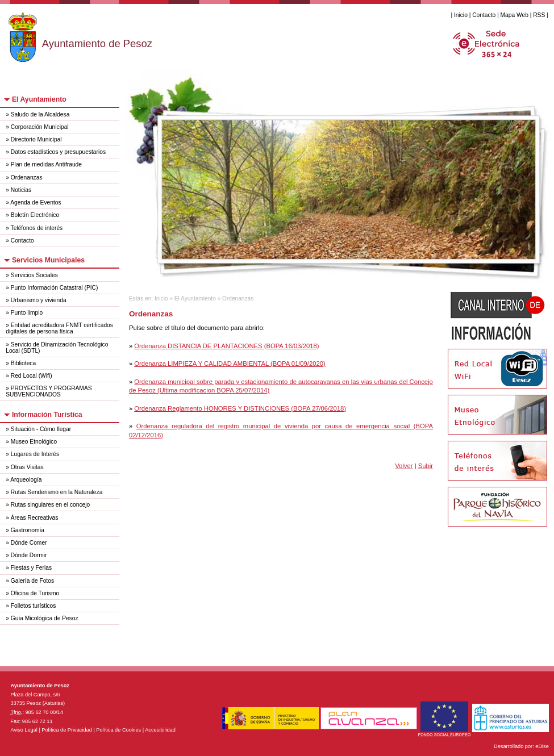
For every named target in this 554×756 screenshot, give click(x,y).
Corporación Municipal (40, 127)
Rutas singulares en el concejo (50, 505)
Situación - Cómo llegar (41, 429)
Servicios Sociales (34, 275)
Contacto (484, 15)
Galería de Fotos (32, 581)
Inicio (461, 15)
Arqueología (26, 480)
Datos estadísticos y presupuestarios (58, 152)
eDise (542, 746)
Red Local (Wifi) (32, 376)
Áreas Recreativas (35, 518)
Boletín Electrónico (35, 215)
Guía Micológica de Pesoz (45, 618)
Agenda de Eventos (36, 202)
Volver (404, 466)
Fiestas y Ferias (31, 568)
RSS (539, 15)
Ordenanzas (27, 177)
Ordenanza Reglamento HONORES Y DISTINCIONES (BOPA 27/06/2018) (240, 408)
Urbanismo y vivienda (39, 300)
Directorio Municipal (36, 139)
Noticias (21, 190)
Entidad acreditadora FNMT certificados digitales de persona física (59, 328)
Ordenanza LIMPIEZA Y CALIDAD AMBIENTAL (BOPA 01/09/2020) (230, 364)
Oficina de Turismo (35, 593)
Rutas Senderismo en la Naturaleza (57, 492)
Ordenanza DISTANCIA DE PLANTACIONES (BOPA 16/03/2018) (226, 346)
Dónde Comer (29, 543)
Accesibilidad (160, 730)
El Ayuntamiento (39, 99)
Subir (426, 466)
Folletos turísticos (34, 606)
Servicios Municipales (48, 260)
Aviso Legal (24, 730)
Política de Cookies (118, 730)
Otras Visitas (27, 467)
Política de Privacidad (67, 730)
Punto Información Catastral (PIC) (55, 288)
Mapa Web (515, 15)
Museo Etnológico (34, 442)
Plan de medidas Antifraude (46, 164)
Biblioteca (23, 363)
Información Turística (47, 415)
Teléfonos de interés (37, 228)
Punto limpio (27, 313)
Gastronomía (28, 530)
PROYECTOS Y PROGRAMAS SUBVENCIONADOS (49, 391)
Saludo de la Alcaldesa (40, 114)
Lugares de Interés (35, 454)
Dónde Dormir (29, 555)
